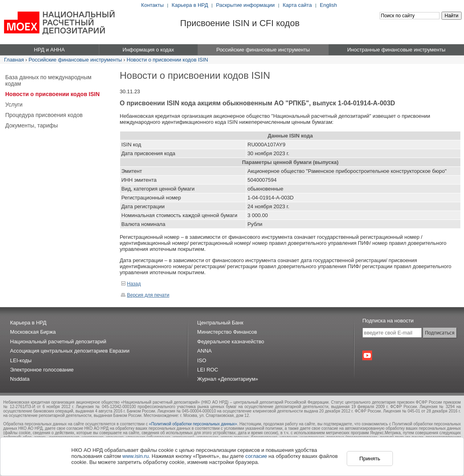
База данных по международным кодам (48, 80)
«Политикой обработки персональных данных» (193, 424)
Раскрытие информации (245, 5)
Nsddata (20, 379)
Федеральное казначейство (231, 342)
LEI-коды (21, 360)
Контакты (152, 5)
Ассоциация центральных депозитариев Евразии (70, 351)
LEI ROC (208, 370)
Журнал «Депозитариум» (228, 379)
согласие (256, 456)
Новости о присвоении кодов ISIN (167, 60)
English (328, 5)
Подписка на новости (388, 321)
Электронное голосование (42, 370)
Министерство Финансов (227, 332)
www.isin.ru (136, 456)
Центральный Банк (220, 323)
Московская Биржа (33, 332)
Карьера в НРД (190, 5)
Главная (14, 60)
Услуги (14, 105)
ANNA (204, 351)
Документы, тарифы (32, 125)
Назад (131, 284)
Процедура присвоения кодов (44, 115)
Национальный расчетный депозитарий (58, 342)
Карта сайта (297, 5)
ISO (202, 360)
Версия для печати (145, 295)
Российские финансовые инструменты (75, 60)
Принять (370, 459)
